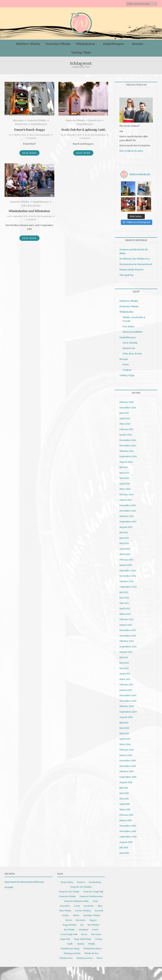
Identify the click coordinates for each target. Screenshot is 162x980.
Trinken (127, 368)
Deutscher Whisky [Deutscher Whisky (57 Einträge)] (67, 895)
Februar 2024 (127, 493)
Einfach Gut (21, 124)
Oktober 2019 (126, 770)
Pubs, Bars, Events (31, 206)
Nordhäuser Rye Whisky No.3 (135, 257)
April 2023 (125, 547)
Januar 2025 (126, 433)
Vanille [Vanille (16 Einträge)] (70, 942)
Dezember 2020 (128, 694)
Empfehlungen (114, 44)
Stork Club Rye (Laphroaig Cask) (83, 130)
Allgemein (18, 120)
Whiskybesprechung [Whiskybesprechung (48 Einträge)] (70, 947)
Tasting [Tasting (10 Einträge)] (99, 937)
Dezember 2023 (128, 504)
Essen (126, 363)
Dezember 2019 (128, 759)
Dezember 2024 (128, 438)
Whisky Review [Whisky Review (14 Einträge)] (91, 951)
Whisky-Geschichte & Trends (134, 318)
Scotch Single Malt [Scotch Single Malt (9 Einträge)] (69, 932)
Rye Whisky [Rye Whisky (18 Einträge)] (69, 928)
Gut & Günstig (130, 341)
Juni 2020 (124, 726)
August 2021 (126, 650)
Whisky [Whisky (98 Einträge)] (92, 942)
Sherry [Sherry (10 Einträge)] (84, 932)
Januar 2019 (126, 819)
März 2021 (125, 677)
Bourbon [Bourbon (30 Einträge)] (81, 880)
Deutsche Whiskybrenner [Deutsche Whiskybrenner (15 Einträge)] (91, 895)
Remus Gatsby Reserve (131, 268)
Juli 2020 (124, 721)
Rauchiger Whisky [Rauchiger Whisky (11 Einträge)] (92, 914)
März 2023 (125, 553)
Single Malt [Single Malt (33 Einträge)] (65, 937)
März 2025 (125, 422)
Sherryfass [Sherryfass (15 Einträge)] (96, 932)
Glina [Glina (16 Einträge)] (100, 904)
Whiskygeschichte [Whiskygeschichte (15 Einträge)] (72, 951)
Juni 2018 (124, 851)
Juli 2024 (124, 466)
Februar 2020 (127, 748)
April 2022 (125, 607)
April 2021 (125, 672)
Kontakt (9, 886)
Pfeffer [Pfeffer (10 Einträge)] (76, 914)
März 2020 (125, 743)
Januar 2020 (126, 753)
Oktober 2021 (127, 639)
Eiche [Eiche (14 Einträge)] (95, 899)
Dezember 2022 (128, 569)
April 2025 (125, 417)
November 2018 (128, 829)
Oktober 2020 (127, 705)
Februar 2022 (126, 618)
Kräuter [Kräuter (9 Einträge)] (66, 914)
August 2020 (126, 715)
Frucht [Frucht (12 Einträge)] (77, 904)
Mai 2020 (124, 732)
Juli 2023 (124, 531)
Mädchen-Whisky (28, 44)
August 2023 (126, 525)
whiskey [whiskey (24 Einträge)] (81, 942)
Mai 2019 (124, 797)
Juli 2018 (124, 846)
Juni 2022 (124, 596)
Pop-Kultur (129, 325)
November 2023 (128, 509)
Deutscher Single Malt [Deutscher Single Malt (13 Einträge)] (93, 890)
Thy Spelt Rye (127, 273)
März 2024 (125, 487)
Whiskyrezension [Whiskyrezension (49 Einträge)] (85, 956)
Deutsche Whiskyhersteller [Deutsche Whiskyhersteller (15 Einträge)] (77, 899)
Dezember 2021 (128, 629)
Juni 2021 (124, 661)
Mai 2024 (124, 476)
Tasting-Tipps (81, 52)
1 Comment (31, 138)
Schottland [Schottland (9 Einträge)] (83, 928)
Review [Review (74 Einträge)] (69, 918)
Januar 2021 (126, 688)
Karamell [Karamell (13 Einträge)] (99, 909)
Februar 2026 (127, 400)
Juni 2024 (124, 471)
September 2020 (128, 710)
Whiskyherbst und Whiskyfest (29, 211)
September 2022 (128, 585)
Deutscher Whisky (58, 44)
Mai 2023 (124, 542)
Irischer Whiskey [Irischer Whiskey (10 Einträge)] (83, 909)
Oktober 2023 (127, 514)
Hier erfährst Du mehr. (131, 151)
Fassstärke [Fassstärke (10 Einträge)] (65, 904)
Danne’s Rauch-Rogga (29, 130)
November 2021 (128, 634)
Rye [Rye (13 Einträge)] (82, 923)
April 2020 (125, 737)
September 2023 (128, 520)
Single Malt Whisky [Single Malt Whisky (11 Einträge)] (83, 937)
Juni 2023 (124, 536)
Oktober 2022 (127, 580)
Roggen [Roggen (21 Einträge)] (93, 918)
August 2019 (126, 781)
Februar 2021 (126, 683)
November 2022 (128, 574)
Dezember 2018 (128, 824)
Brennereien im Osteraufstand (136, 262)
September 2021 (128, 645)
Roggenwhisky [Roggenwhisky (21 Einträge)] (70, 923)
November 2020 (128, 699)
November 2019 (128, 764)
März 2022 (125, 612)
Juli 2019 (124, 786)
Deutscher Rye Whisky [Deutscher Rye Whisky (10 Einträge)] (69, 890)
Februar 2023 (126, 558)
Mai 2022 (124, 601)
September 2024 (128, 455)
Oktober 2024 (127, 449)
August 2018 (126, 840)
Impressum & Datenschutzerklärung (24, 880)
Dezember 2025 (128, 406)
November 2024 (128, 444)
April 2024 (125, 482)
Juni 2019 (124, 791)
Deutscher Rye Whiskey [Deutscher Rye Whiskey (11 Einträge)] (81, 885)
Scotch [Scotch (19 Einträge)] (95, 928)
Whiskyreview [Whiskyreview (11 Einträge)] (66, 956)
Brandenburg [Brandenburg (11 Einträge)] (95, 880)
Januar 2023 (126, 563)
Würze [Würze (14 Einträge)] (100, 956)
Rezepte (138, 44)
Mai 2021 (124, 666)
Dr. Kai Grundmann (41, 135)
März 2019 (125, 808)
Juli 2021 (124, 656)
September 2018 (128, 835)
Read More (29, 153)
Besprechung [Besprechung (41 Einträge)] (67, 880)
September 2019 (128, 775)
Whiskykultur (85, 44)
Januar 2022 (126, 623)
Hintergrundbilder (133, 330)
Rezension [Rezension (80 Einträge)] (81, 918)
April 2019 (125, 802)
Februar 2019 (126, 813)
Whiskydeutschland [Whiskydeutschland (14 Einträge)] (92, 947)
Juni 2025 (124, 411)
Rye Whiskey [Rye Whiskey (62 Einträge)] (93, 923)
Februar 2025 (126, 427)
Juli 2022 (124, 590)
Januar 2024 (126, 498)
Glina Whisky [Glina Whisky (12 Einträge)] (65, 909)
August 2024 (126, 460)
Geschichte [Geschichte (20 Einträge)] (89, 904)
